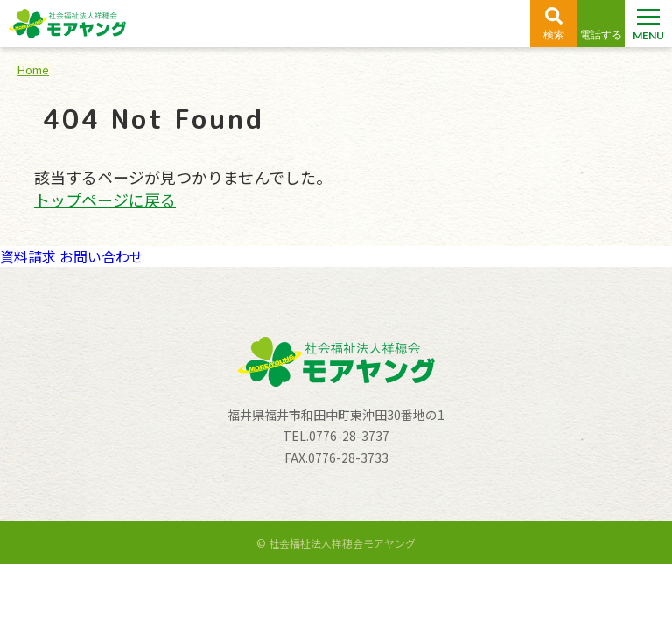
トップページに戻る (105, 199)
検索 (554, 35)
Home (33, 70)
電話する (601, 35)
